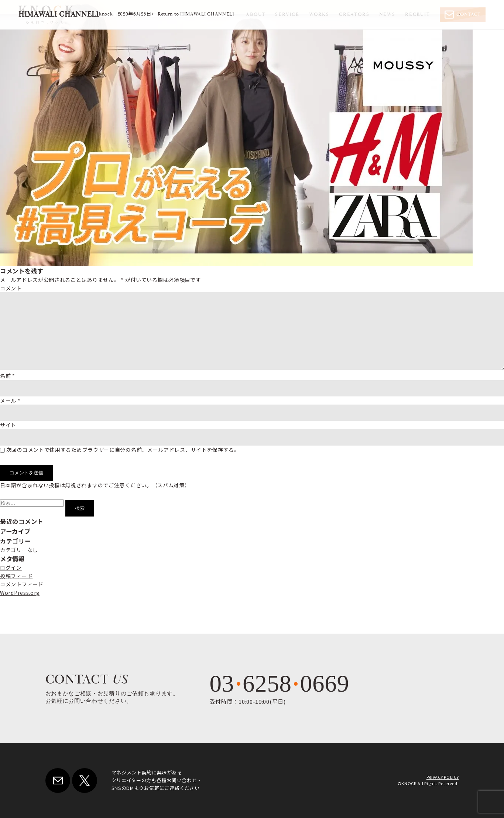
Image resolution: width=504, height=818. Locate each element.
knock (106, 14)
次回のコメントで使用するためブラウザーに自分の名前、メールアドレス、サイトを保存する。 (123, 450)
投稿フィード (16, 576)
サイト (8, 425)
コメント (11, 288)
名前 (8, 376)
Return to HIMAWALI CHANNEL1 (193, 14)
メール (10, 401)
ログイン (11, 568)
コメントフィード (22, 584)
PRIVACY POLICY (443, 777)
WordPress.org (20, 593)
